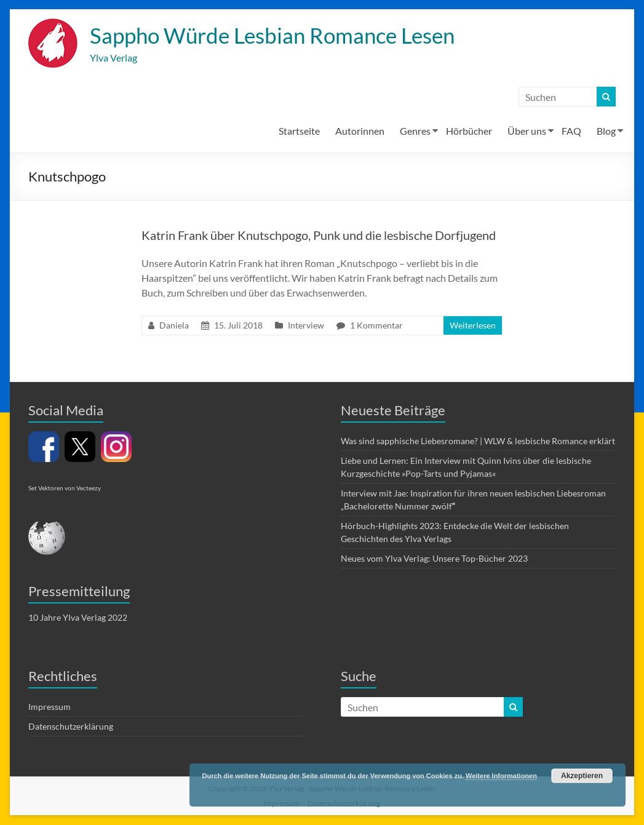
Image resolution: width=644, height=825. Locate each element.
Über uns (527, 131)
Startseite (299, 131)
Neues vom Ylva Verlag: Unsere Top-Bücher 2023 (434, 559)
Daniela (174, 326)
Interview (306, 326)
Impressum (50, 707)
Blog (606, 131)
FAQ (571, 131)
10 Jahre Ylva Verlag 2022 (78, 618)
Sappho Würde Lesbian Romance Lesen (279, 36)
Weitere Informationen (501, 776)
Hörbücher (469, 131)
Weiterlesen (473, 326)
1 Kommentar (376, 326)
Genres (415, 131)
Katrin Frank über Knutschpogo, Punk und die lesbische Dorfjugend (319, 236)
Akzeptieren (582, 776)
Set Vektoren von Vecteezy (65, 488)
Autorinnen (360, 131)
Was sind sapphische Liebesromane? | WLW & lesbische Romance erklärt (478, 441)
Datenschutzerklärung (71, 727)
